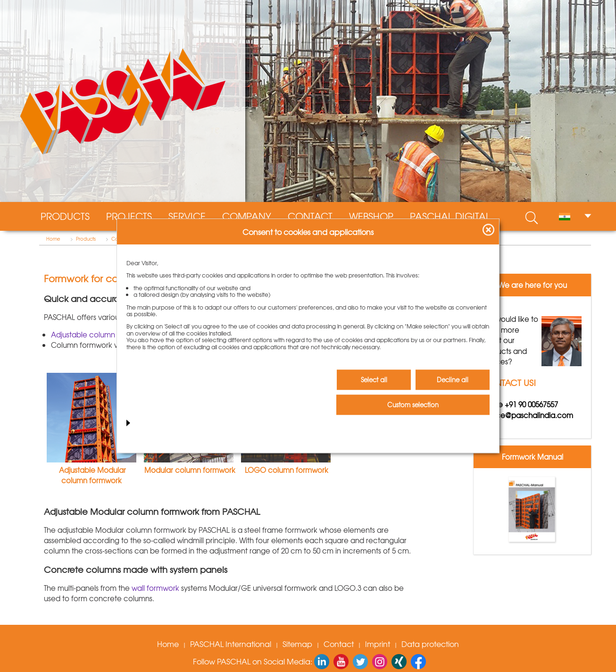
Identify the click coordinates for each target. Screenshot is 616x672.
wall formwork (154, 588)
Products (65, 216)
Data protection (430, 644)
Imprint (378, 644)
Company (247, 216)
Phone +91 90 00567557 (519, 404)
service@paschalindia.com (527, 415)
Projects (129, 216)
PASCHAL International (231, 644)
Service (187, 216)
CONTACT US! (508, 382)
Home (53, 239)
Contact (310, 216)
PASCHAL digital (450, 216)
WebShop (371, 216)
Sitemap (297, 644)
